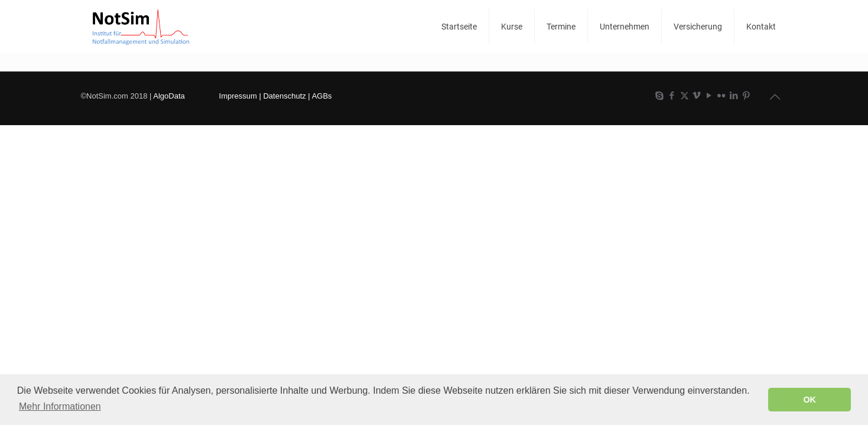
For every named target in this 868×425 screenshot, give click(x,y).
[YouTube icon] (709, 95)
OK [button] (810, 400)
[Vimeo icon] (697, 95)
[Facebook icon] (672, 95)
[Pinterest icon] (747, 95)
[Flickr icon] (722, 95)
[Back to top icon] (775, 97)
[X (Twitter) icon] (685, 95)
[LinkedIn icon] (734, 95)
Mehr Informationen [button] (60, 406)
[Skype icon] (660, 95)
